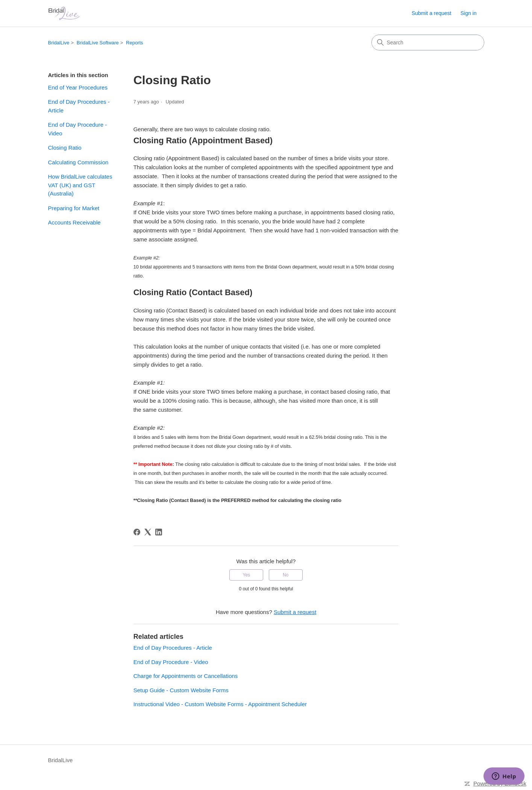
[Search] (428, 42)
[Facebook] (137, 532)
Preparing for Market (74, 208)
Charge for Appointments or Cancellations (186, 676)
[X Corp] (148, 532)
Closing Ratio (65, 148)
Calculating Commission (78, 162)
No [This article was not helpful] (286, 575)
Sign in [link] (469, 13)
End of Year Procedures (78, 87)
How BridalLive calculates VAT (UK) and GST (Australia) (80, 185)
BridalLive (59, 43)
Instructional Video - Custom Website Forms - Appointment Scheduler (220, 704)
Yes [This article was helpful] (247, 575)
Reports (135, 43)
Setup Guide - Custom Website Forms (181, 690)
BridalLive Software (98, 43)
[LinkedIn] (159, 532)
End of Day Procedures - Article (79, 106)
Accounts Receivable (74, 222)
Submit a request (432, 13)
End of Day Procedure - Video (78, 129)
